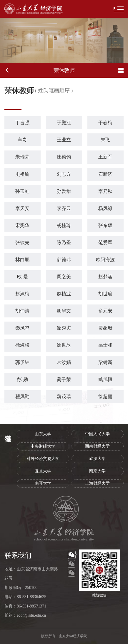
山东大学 (43, 434)
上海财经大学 (97, 483)
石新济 (105, 174)
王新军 (105, 157)
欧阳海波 (105, 260)
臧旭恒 (105, 379)
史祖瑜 (22, 174)
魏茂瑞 (64, 397)
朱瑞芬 (22, 157)
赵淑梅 (22, 294)
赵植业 (64, 294)
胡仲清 (22, 311)
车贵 (22, 140)
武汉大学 (97, 459)
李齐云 (64, 208)
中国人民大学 (97, 434)
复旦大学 (43, 471)
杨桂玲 (64, 225)
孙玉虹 (22, 191)
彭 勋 (22, 379)
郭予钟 (22, 362)
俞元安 (105, 311)
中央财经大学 (43, 446)
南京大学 (97, 471)
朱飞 (105, 140)
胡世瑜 (105, 294)
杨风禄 (105, 208)
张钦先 (22, 242)
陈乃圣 (64, 242)
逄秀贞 (64, 328)
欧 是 (22, 277)
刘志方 (64, 174)
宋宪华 (22, 225)
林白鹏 (22, 260)
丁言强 (22, 123)
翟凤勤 (22, 397)
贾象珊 (105, 328)
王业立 (64, 140)
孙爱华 (64, 191)
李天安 (22, 208)
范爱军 (105, 242)
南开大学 (43, 483)
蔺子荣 (64, 379)
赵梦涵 (105, 277)
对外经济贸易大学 (43, 459)
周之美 (64, 277)
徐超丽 (105, 397)
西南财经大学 (97, 446)
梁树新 (105, 362)
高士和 (105, 345)
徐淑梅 (22, 345)
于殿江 (64, 123)
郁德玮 (64, 260)
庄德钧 (64, 157)
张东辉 (105, 225)
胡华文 (64, 311)
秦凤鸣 (22, 328)
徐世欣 (64, 345)
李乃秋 (105, 191)
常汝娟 (64, 362)
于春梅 (105, 123)
